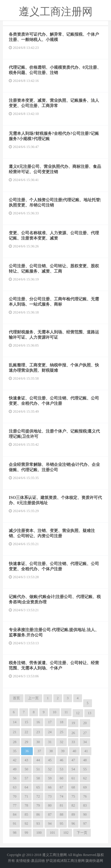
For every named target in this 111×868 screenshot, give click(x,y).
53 (62, 769)
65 (38, 787)
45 (50, 760)
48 (85, 760)
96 (73, 824)
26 (73, 733)
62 (85, 778)
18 (62, 722)
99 (26, 833)
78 (26, 805)
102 (66, 833)
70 (15, 796)
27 (85, 733)
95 (62, 824)
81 (62, 805)
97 (85, 824)
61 (73, 778)
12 (78, 713)
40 (74, 751)
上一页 (33, 698)
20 (85, 723)
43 (26, 760)
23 (38, 732)
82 (73, 805)
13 (90, 713)
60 (62, 778)
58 (38, 778)
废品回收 (38, 861)
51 (38, 769)
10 (54, 712)
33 (73, 742)
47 (73, 760)
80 (50, 805)
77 (15, 805)
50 (26, 769)
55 (85, 769)
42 (15, 760)
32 (62, 742)
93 (38, 824)
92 (26, 824)
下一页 (82, 833)
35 (15, 751)
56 (15, 778)
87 (50, 814)
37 (39, 751)
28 (15, 742)
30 (38, 742)
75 (73, 796)
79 (38, 805)
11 (66, 712)
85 (26, 814)
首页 (16, 698)
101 (52, 833)
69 (85, 787)
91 (15, 824)
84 (15, 814)
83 (85, 805)
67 (62, 787)
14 (15, 722)
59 (50, 778)
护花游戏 (53, 861)
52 (50, 769)
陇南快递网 (94, 861)
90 (85, 814)
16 (38, 722)
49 (15, 769)
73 (50, 796)
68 (73, 787)
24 (50, 732)
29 (26, 742)
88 (62, 814)
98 (15, 833)
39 (63, 751)
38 (51, 751)
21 (15, 732)
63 (15, 787)
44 (38, 760)
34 (85, 742)
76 (85, 796)
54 (73, 769)
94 (50, 824)
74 (62, 796)
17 (50, 722)
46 (62, 760)
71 (26, 796)
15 (26, 722)
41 (86, 751)
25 (62, 732)
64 (26, 787)
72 (38, 796)
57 (26, 778)
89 (73, 814)
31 (50, 742)
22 (26, 732)
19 (73, 723)
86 (38, 814)
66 (50, 787)
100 (39, 833)
